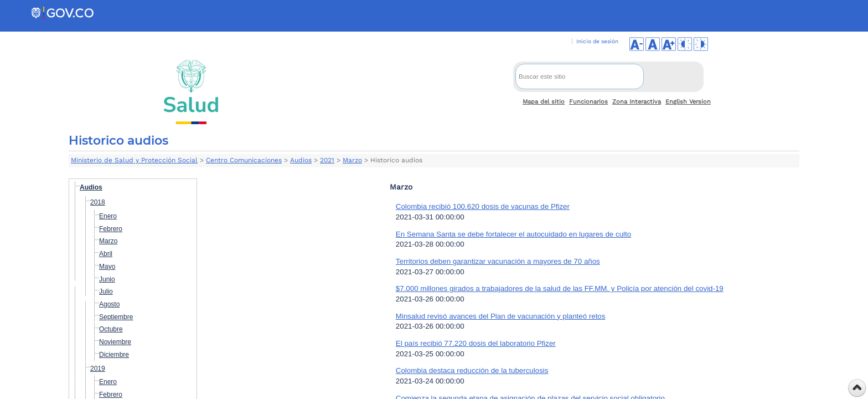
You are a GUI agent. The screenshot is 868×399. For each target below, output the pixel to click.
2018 (98, 202)
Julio (106, 291)
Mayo (107, 267)
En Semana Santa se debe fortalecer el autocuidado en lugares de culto (513, 234)
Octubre (111, 329)
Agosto (109, 304)
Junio (107, 279)
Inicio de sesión (597, 41)
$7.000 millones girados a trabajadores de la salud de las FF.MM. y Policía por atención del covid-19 (560, 288)
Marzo (352, 160)
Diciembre (114, 355)
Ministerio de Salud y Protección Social (134, 160)
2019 (98, 369)
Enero (108, 216)
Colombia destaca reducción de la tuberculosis (472, 370)
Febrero (111, 229)
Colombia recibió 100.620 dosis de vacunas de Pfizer (483, 206)
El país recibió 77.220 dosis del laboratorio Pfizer (476, 343)
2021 (327, 160)
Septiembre (116, 317)
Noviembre (115, 342)
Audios (301, 160)
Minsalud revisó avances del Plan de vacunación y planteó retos (501, 316)
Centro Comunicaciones (244, 160)
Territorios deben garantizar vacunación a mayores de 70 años (498, 261)
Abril (106, 254)
